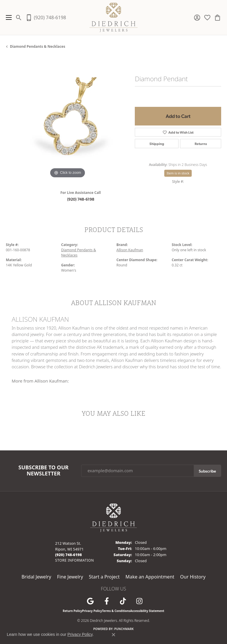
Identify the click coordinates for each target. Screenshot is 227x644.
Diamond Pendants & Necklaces (37, 46)
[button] (19, 17)
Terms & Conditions (116, 611)
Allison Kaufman (130, 250)
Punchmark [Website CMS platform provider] (124, 629)
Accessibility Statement (147, 611)
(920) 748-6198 (81, 199)
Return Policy (72, 611)
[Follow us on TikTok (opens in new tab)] (123, 601)
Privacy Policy (92, 611)
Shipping (157, 144)
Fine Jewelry (70, 577)
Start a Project (104, 577)
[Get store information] (75, 560)
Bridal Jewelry (36, 577)
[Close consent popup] (113, 635)
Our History (193, 577)
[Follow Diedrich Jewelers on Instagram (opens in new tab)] (139, 601)
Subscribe (207, 471)
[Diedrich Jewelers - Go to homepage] (113, 517)
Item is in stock (178, 173)
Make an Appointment (150, 577)
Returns (201, 144)
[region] (67, 118)
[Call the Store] (69, 555)
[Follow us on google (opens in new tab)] (90, 601)
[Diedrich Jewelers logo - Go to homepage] (114, 17)
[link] (46, 17)
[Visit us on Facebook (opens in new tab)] (106, 601)
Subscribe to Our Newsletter (43, 471)
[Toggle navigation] (7, 17)
